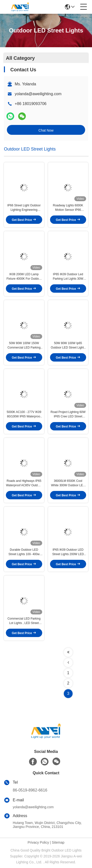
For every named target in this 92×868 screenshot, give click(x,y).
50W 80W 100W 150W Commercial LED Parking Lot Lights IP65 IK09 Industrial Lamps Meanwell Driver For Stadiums (24, 346)
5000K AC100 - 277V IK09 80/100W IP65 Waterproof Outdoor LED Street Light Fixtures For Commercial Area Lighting (24, 414)
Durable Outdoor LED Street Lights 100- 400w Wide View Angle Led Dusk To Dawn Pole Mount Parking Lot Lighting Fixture (24, 552)
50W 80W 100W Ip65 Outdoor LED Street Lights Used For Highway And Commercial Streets (68, 346)
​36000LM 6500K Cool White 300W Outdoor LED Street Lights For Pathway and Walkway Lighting (68, 483)
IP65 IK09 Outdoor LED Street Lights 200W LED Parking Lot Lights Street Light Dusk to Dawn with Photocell (68, 552)
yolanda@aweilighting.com (38, 94)
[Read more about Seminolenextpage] (68, 652)
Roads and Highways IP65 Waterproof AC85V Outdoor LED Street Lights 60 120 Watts (24, 483)
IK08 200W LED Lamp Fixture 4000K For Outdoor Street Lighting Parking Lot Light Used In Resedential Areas (24, 277)
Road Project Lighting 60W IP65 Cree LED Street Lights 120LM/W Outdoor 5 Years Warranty (68, 414)
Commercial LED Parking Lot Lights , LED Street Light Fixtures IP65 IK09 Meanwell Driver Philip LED (24, 621)
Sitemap (58, 842)
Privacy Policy (38, 842)
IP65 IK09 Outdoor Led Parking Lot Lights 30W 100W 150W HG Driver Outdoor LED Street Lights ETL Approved (68, 277)
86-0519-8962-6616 (30, 790)
